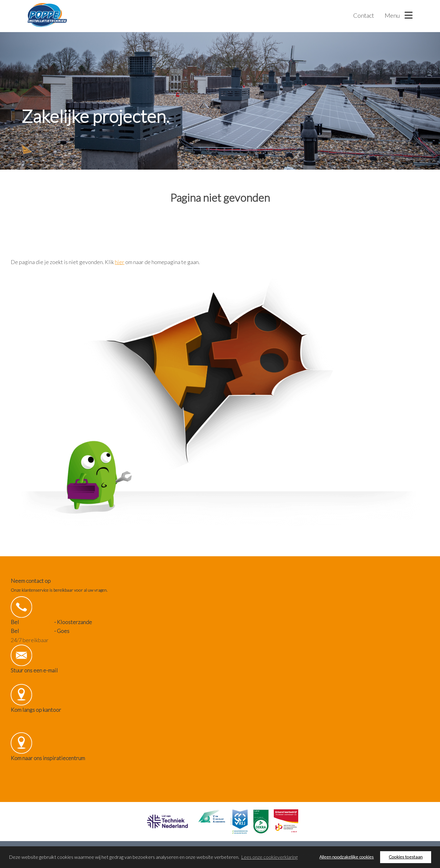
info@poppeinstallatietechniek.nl (50, 679)
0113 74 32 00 (37, 631)
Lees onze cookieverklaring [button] (269, 857)
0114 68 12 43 (37, 622)
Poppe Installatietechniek (47, 15)
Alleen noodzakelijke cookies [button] (346, 857)
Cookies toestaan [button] (406, 857)
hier (120, 262)
